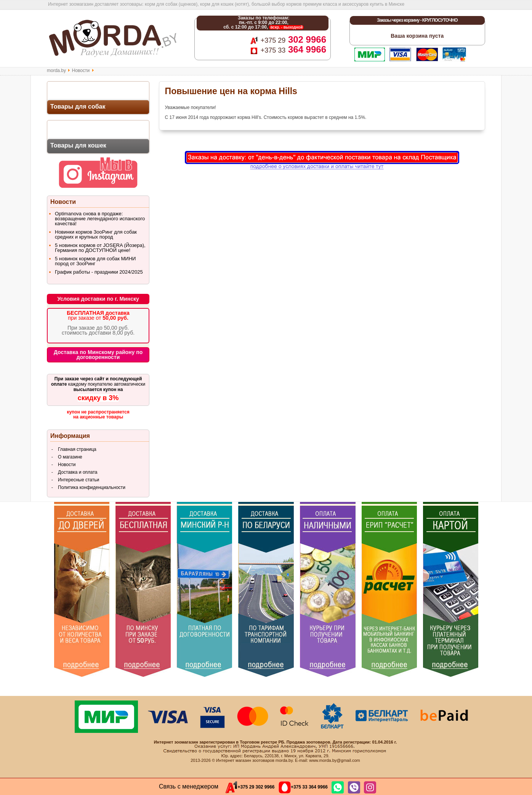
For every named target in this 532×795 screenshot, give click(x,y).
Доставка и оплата (78, 472)
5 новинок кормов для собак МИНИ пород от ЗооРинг (95, 261)
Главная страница (77, 449)
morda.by (56, 71)
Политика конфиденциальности (92, 487)
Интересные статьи (79, 480)
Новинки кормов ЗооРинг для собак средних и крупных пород (96, 234)
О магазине (70, 457)
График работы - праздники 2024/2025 (99, 272)
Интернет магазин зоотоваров (245, 760)
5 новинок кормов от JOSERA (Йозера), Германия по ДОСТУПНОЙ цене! (100, 248)
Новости (81, 71)
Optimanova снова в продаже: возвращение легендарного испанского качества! (100, 219)
